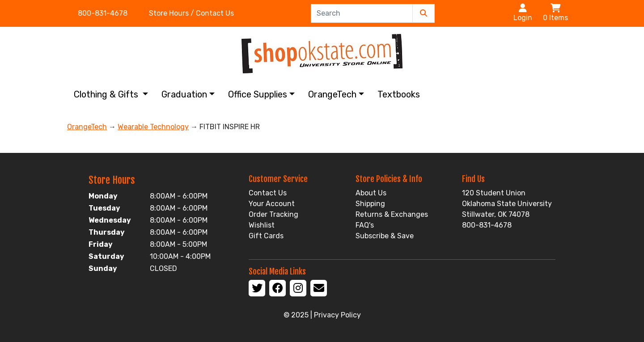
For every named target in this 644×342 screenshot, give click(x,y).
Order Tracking (273, 214)
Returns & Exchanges (392, 214)
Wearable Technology (153, 127)
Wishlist (262, 225)
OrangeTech (332, 94)
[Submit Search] (424, 13)
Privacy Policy (337, 315)
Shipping (370, 204)
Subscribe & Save (385, 236)
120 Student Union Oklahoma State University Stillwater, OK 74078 (507, 204)
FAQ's (365, 225)
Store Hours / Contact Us (191, 13)
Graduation (184, 94)
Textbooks (399, 94)
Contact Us (268, 193)
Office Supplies (258, 94)
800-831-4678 (103, 13)
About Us (371, 193)
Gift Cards (266, 236)
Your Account (272, 204)
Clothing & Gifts (107, 94)
